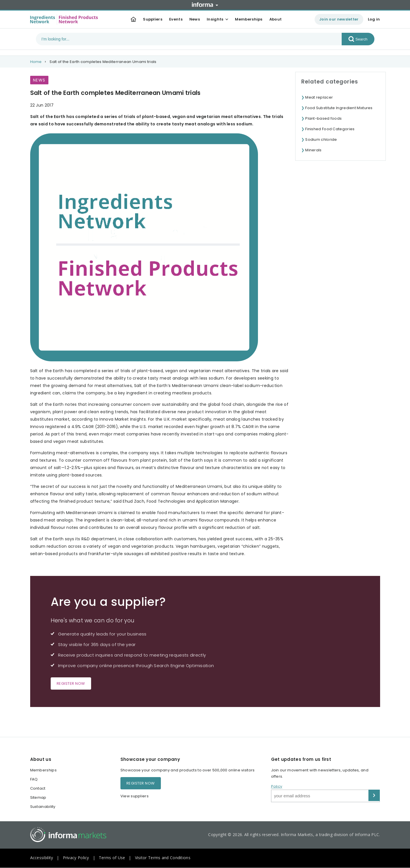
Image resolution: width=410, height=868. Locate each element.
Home (36, 62)
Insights (215, 19)
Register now (71, 683)
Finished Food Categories (330, 129)
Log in (374, 19)
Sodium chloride (321, 139)
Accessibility (42, 858)
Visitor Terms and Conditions (163, 858)
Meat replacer (319, 97)
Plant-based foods (323, 118)
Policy (277, 786)
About (276, 19)
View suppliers (135, 796)
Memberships (249, 19)
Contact (38, 788)
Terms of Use (112, 858)
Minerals (313, 150)
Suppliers (153, 19)
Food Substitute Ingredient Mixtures (339, 108)
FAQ (34, 779)
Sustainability (43, 807)
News (195, 19)
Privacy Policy (76, 858)
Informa (205, 5)
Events (176, 19)
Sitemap (38, 797)
